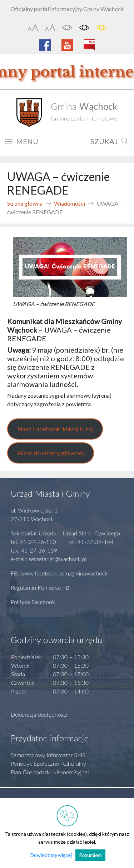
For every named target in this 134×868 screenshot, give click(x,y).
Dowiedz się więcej (51, 855)
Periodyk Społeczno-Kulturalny (48, 763)
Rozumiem (90, 855)
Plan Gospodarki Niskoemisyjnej (50, 772)
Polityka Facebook (33, 602)
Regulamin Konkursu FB (40, 587)
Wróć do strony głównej (51, 453)
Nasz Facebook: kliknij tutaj (55, 429)
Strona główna (25, 203)
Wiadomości (70, 203)
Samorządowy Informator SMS (48, 755)
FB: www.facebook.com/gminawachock (59, 573)
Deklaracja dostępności (39, 714)
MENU (22, 141)
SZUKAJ (110, 141)
